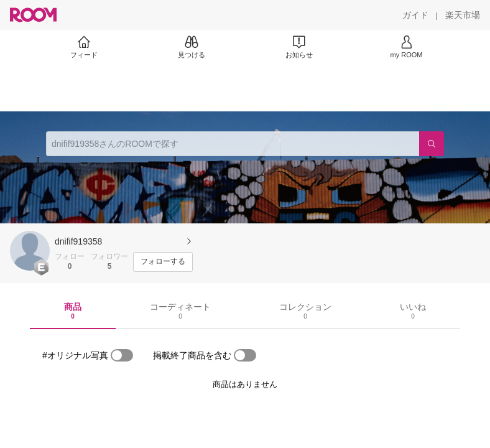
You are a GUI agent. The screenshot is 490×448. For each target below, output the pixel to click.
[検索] (432, 144)
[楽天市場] (463, 15)
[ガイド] (415, 15)
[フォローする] (163, 262)
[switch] (122, 355)
